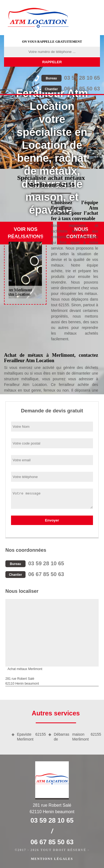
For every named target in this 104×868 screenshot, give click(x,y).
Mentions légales (52, 859)
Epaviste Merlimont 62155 (31, 737)
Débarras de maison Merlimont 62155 (77, 737)
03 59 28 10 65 (71, 78)
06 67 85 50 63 (71, 89)
